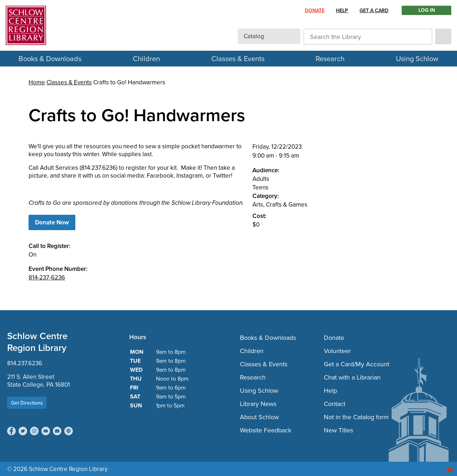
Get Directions (27, 403)
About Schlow (259, 417)
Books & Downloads (50, 58)
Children (146, 58)
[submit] (443, 36)
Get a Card (374, 10)
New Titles (338, 430)
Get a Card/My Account (356, 364)
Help (342, 10)
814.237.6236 (25, 363)
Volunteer (337, 351)
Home (37, 82)
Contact (335, 404)
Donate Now (52, 222)
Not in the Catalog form (356, 417)
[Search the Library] (368, 37)
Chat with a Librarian (352, 377)
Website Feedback (266, 430)
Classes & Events (238, 58)
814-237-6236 (47, 277)
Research (330, 58)
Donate (315, 10)
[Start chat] (450, 470)
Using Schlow (417, 58)
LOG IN (427, 10)
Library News (258, 404)
